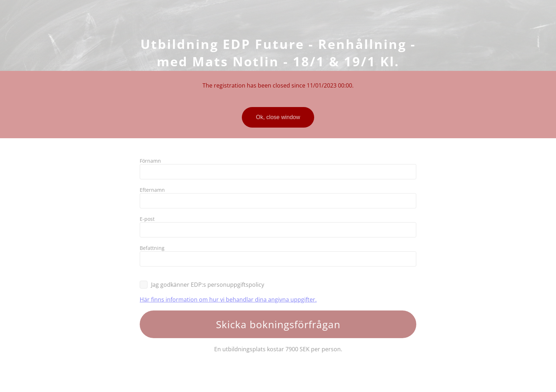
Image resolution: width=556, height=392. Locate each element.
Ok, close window (278, 117)
